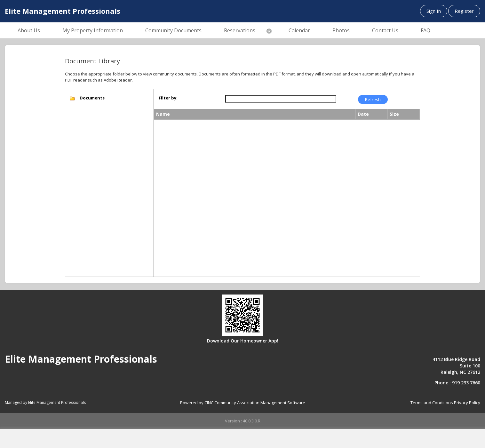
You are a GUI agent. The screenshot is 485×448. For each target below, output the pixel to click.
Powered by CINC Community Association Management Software (243, 403)
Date (363, 114)
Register (464, 11)
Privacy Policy (467, 403)
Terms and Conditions (432, 403)
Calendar (299, 30)
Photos (341, 30)
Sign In (434, 11)
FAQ (425, 30)
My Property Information (93, 30)
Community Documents (173, 30)
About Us (29, 30)
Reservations (240, 30)
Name (163, 114)
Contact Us (385, 30)
